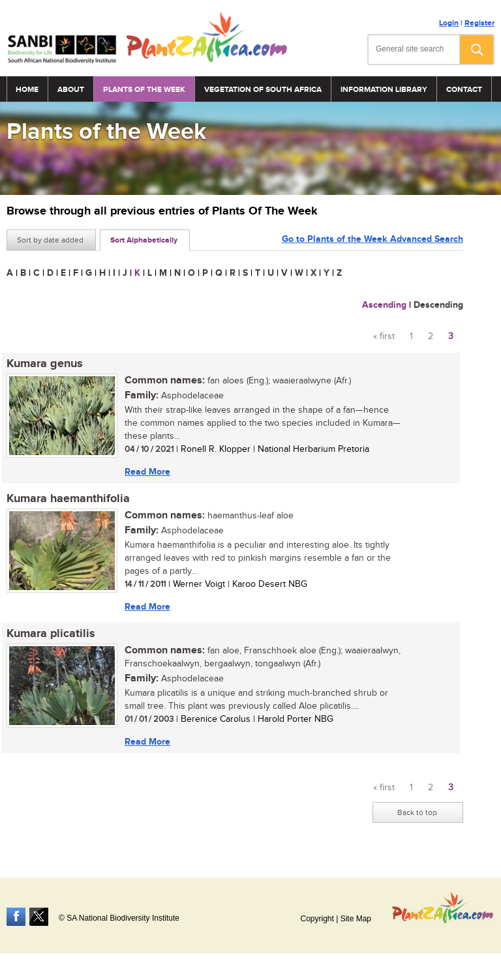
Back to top (417, 812)
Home (27, 90)
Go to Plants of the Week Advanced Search (372, 239)
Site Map (356, 919)
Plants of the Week (144, 90)
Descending (438, 305)
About (71, 90)
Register (479, 23)
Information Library (384, 90)
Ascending (384, 305)
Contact (464, 90)
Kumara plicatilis (51, 634)
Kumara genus (45, 364)
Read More (147, 472)
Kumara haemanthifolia (68, 499)
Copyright (317, 919)
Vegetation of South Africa (263, 90)
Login (449, 23)
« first (384, 336)
